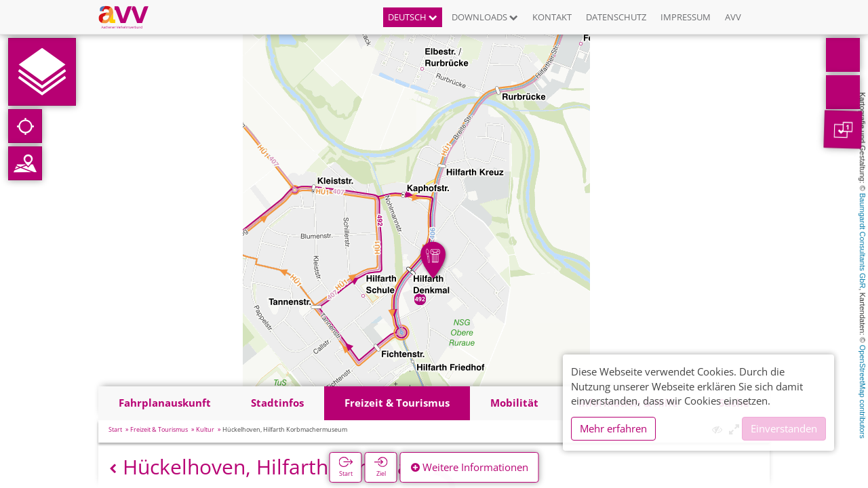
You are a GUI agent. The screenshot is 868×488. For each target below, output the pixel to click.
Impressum (686, 17)
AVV (733, 17)
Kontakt (552, 17)
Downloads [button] (485, 17)
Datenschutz (616, 17)
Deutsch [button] (413, 17)
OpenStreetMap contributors (863, 392)
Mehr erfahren (613, 428)
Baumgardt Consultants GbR (863, 241)
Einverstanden (784, 428)
